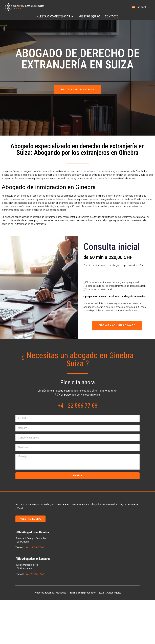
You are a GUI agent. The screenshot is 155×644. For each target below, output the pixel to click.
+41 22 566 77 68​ (78, 405)
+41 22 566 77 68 (35, 547)
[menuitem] (141, 7)
